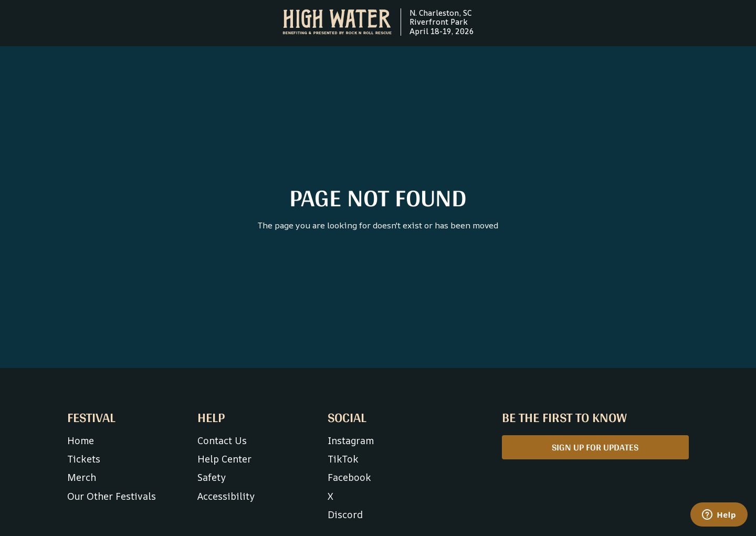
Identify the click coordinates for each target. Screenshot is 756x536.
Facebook (349, 477)
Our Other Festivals (112, 496)
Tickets (84, 459)
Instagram (351, 440)
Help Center (224, 459)
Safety (212, 477)
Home (81, 440)
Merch (82, 477)
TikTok (343, 459)
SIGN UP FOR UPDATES (595, 447)
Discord (345, 514)
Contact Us (222, 440)
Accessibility (226, 496)
